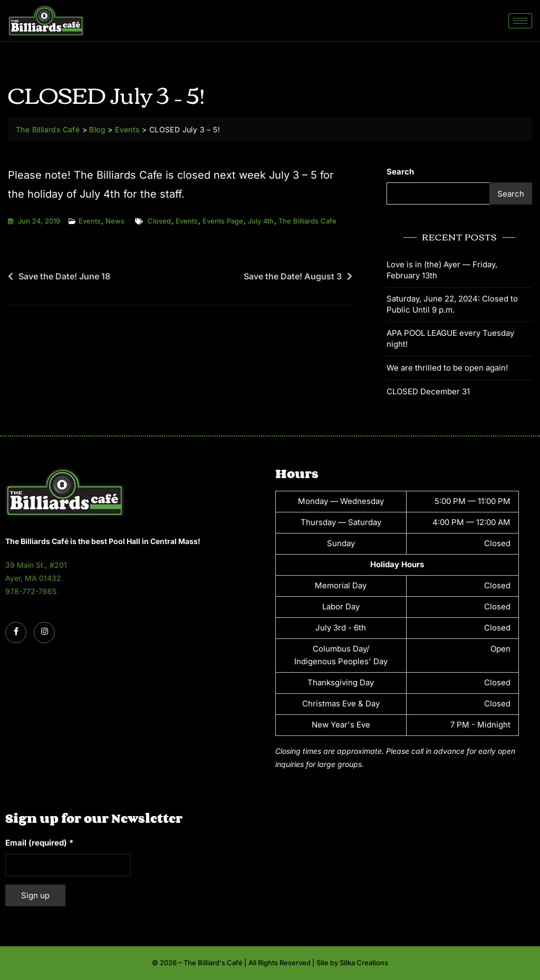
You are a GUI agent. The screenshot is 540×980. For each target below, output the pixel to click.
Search (400, 172)
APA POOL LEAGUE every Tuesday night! (450, 338)
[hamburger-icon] (520, 21)
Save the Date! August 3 (293, 276)
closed (159, 221)
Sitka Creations (364, 963)
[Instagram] (44, 633)
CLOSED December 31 (428, 391)
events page (223, 221)
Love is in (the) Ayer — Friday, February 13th (442, 270)
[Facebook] (16, 633)
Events (90, 221)
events (187, 221)
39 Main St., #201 (36, 565)
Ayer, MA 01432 (33, 578)
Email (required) (39, 843)
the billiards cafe (307, 221)
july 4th (261, 221)
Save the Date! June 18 (64, 276)
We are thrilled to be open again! (447, 368)
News (115, 221)
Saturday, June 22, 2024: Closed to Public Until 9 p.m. (452, 304)
